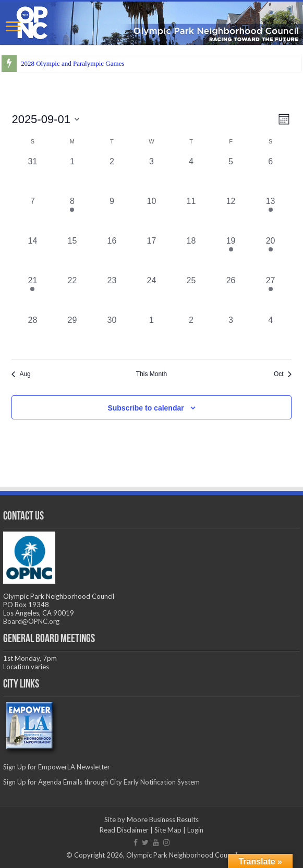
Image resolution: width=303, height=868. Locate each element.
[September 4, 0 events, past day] (191, 175)
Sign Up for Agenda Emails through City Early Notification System (101, 782)
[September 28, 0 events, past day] (32, 334)
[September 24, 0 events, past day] (151, 294)
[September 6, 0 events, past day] (271, 175)
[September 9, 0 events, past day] (112, 215)
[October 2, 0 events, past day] (191, 334)
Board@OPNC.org (31, 621)
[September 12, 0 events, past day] (231, 215)
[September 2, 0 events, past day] (112, 175)
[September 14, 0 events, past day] (32, 255)
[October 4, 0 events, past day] (271, 334)
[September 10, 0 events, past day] (151, 215)
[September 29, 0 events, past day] (72, 334)
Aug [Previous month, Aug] (21, 374)
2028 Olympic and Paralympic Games (73, 63)
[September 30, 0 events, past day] (112, 334)
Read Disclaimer (124, 830)
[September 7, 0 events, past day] (32, 215)
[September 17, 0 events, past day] (151, 255)
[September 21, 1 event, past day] (32, 294)
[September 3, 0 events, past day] (151, 175)
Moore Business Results (163, 819)
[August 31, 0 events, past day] (32, 175)
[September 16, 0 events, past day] (112, 255)
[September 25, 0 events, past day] (191, 294)
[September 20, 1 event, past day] (271, 255)
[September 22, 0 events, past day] (72, 294)
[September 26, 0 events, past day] (231, 294)
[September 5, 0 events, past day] (231, 175)
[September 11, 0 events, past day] (191, 215)
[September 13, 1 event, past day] (271, 215)
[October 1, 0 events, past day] (151, 334)
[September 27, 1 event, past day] (271, 294)
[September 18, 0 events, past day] (191, 255)
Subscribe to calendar (146, 408)
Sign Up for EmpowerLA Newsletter (57, 767)
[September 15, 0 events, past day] (72, 255)
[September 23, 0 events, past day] (112, 294)
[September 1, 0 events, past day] (72, 175)
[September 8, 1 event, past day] (72, 215)
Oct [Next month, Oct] (283, 374)
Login (195, 830)
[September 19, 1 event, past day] (231, 255)
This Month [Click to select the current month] (151, 374)
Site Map (168, 830)
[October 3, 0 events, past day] (231, 334)
